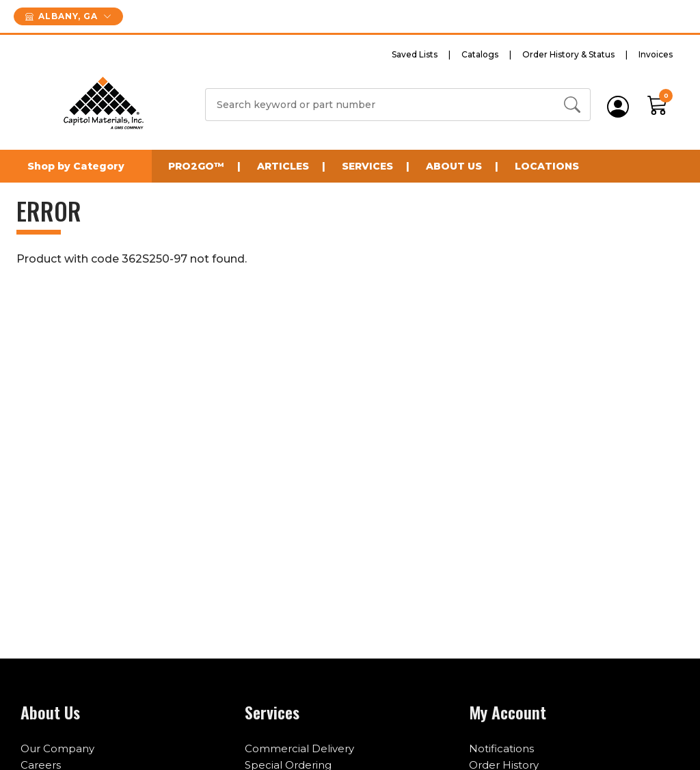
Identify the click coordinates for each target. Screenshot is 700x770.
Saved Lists (415, 54)
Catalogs (480, 54)
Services (367, 166)
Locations (547, 166)
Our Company (57, 748)
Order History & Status (568, 54)
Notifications (501, 748)
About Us (454, 166)
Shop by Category (76, 166)
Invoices (656, 54)
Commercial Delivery (299, 748)
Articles (283, 166)
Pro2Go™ (196, 166)
